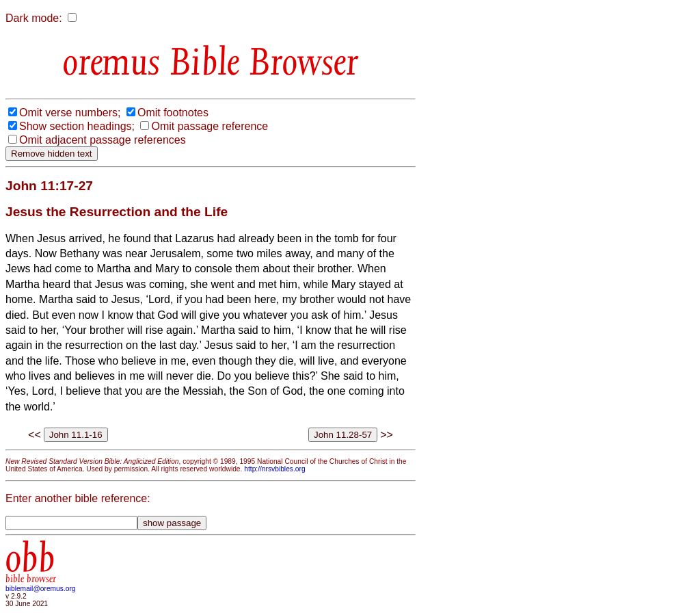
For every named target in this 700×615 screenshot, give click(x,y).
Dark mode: (34, 18)
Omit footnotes (173, 113)
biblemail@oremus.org (41, 589)
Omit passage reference (210, 126)
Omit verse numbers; (70, 113)
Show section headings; (77, 126)
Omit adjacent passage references (103, 140)
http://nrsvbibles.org (274, 469)
